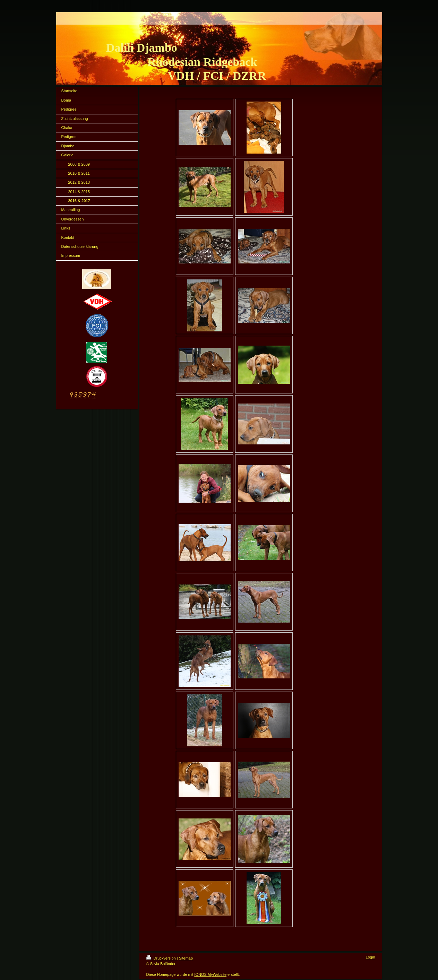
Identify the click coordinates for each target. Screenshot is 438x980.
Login (371, 957)
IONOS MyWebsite (210, 974)
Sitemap (186, 958)
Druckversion (162, 958)
